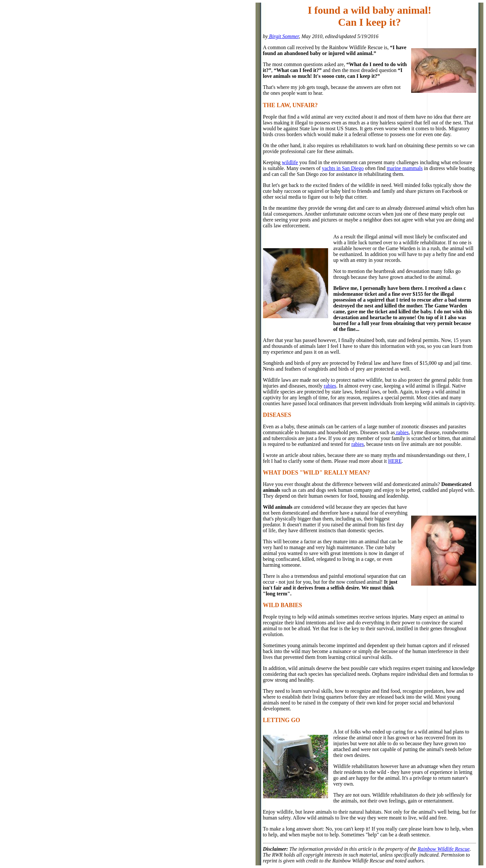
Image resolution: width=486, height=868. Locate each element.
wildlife (290, 162)
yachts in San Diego (343, 168)
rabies (330, 386)
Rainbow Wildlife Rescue (444, 849)
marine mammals (405, 168)
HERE (395, 461)
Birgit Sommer (283, 36)
